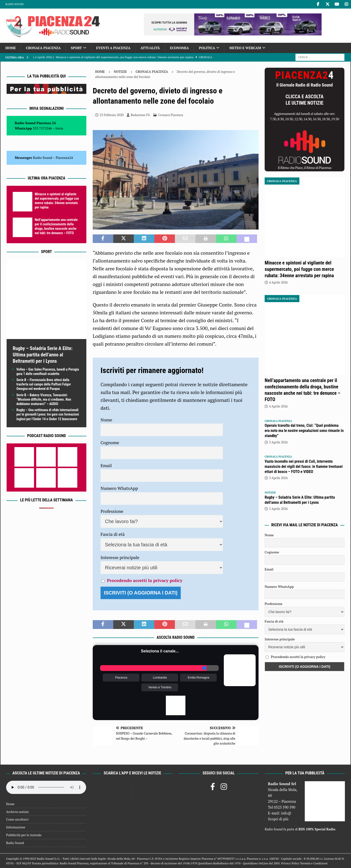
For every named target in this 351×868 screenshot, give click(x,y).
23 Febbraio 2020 (112, 115)
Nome (106, 420)
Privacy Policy (290, 863)
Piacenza (121, 678)
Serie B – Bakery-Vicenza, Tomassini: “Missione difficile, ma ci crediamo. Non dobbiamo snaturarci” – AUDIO (44, 399)
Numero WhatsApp (119, 488)
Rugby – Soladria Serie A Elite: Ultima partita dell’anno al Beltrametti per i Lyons (43, 355)
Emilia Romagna (198, 678)
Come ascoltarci (17, 819)
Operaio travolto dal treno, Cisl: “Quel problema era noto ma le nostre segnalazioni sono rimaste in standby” (304, 431)
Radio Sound (14, 4)
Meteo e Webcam (245, 48)
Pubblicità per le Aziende (24, 835)
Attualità (150, 48)
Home (11, 48)
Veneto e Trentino (160, 687)
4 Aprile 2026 (278, 282)
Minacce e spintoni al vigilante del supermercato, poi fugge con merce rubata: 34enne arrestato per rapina (299, 269)
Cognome (110, 442)
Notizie (120, 72)
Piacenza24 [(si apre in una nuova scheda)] (64, 158)
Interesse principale (120, 557)
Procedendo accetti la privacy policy (145, 580)
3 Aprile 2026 (278, 442)
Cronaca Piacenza (43, 48)
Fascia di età (113, 534)
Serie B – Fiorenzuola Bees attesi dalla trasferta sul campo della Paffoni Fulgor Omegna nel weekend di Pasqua (44, 384)
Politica (207, 48)
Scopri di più (278, 819)
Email (106, 465)
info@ (286, 813)
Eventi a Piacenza (113, 48)
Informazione (16, 827)
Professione (112, 511)
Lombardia (160, 678)
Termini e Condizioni (314, 863)
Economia (179, 48)
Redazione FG (140, 115)
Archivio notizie (17, 812)
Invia (59, 128)
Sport (76, 48)
